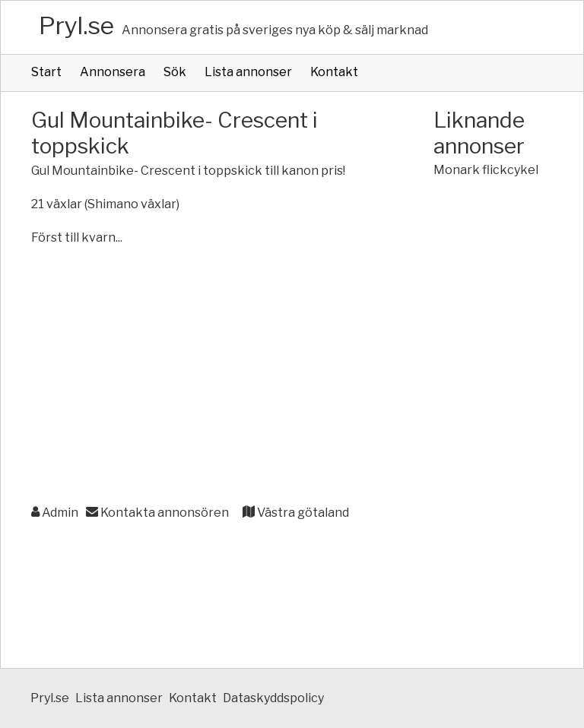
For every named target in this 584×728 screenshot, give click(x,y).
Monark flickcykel (486, 170)
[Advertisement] (202, 385)
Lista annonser (248, 72)
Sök (175, 72)
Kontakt (334, 72)
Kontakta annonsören (157, 513)
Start (46, 72)
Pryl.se (76, 25)
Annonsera (113, 72)
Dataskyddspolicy (273, 698)
